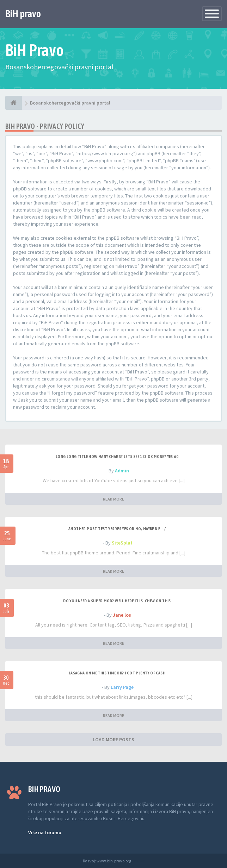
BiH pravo (23, 14)
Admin (122, 471)
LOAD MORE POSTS (114, 740)
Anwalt (138, 861)
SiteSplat (122, 543)
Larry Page (122, 687)
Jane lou (122, 615)
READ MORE (114, 499)
